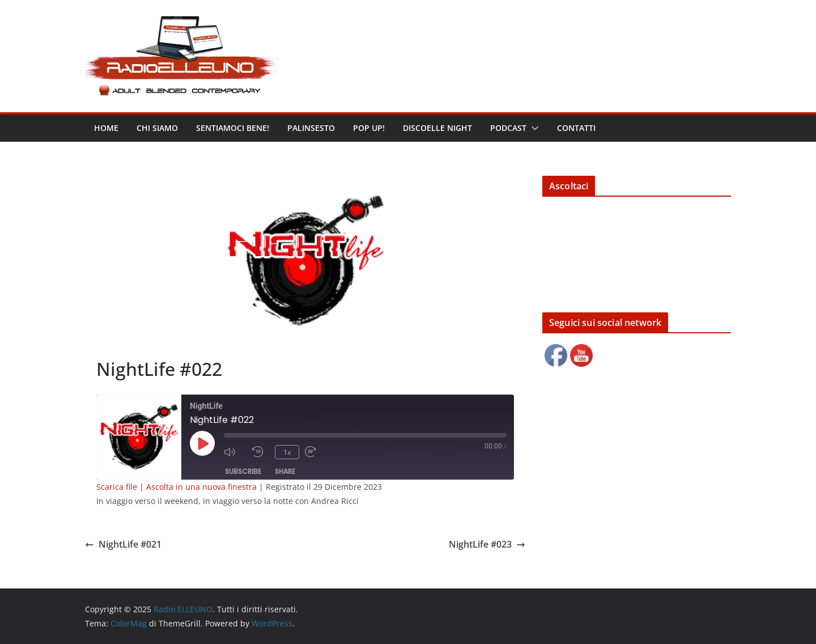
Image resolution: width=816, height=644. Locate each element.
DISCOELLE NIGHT (437, 128)
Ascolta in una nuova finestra (201, 487)
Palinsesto (311, 128)
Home (106, 128)
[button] (533, 128)
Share (285, 471)
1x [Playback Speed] (287, 452)
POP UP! (369, 128)
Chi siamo (157, 128)
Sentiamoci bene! (233, 128)
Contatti (576, 128)
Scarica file (117, 487)
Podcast (508, 128)
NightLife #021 (123, 544)
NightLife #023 (487, 544)
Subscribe (243, 471)
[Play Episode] (202, 443)
